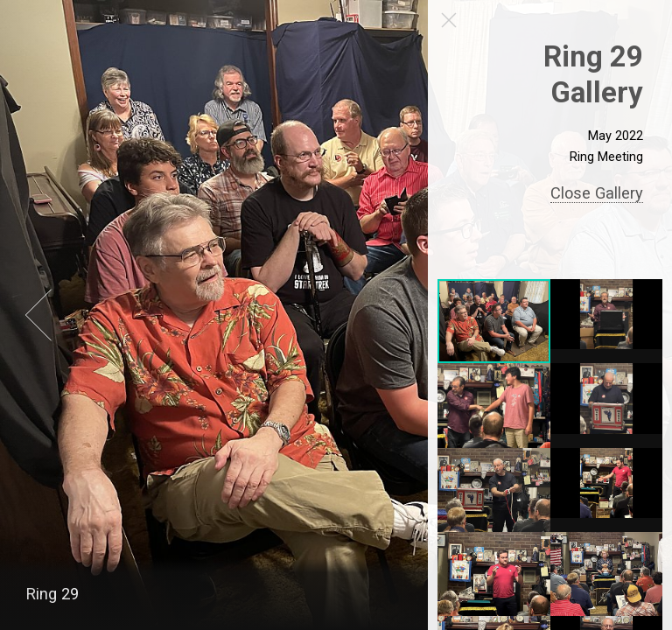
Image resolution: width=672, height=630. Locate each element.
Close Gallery (598, 193)
